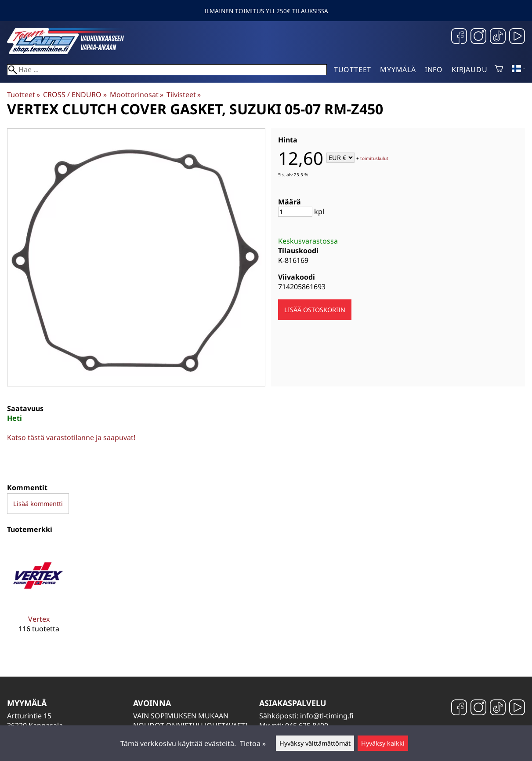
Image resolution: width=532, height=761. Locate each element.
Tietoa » (253, 743)
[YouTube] (517, 37)
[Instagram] (478, 37)
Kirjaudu (469, 69)
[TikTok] (498, 37)
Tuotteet (353, 69)
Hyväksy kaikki (383, 743)
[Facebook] (459, 37)
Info (434, 69)
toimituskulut (374, 158)
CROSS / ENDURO (75, 95)
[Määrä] (295, 212)
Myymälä (398, 69)
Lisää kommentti (38, 504)
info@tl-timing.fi (327, 716)
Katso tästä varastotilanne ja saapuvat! (71, 437)
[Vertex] (39, 595)
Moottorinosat (137, 95)
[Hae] (167, 70)
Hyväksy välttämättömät (315, 743)
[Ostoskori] (499, 69)
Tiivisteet (184, 95)
